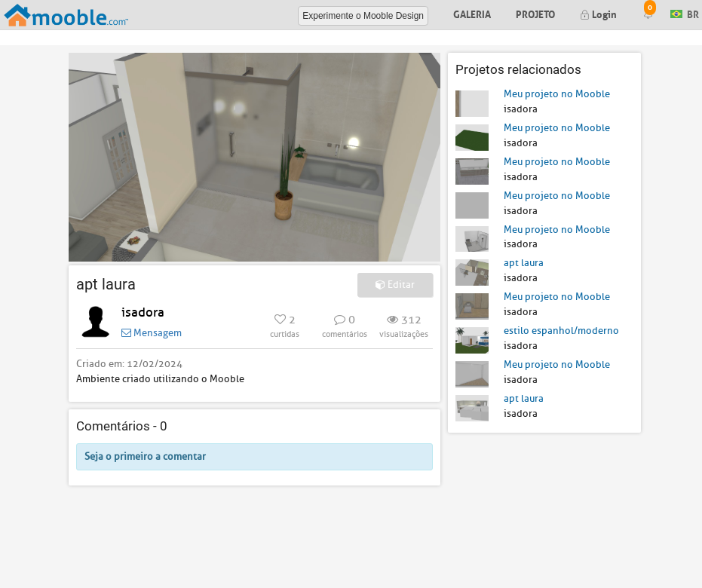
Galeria (472, 13)
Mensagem (152, 333)
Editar (395, 285)
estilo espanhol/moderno (561, 331)
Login (598, 13)
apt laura (524, 263)
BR (685, 13)
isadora (143, 312)
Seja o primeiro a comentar (145, 456)
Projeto (535, 13)
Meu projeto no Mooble (557, 94)
